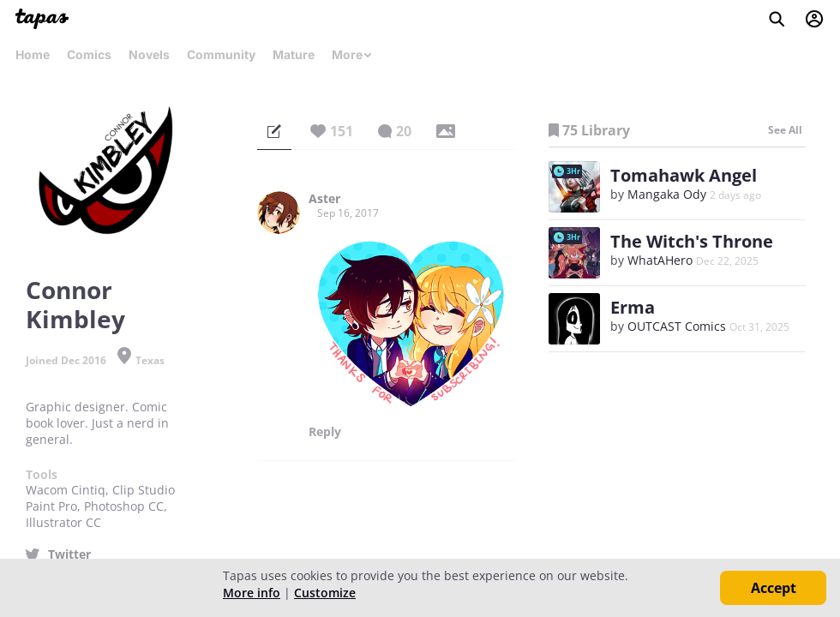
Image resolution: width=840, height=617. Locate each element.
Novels (149, 54)
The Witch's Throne (692, 241)
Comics (89, 54)
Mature (294, 54)
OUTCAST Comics (677, 326)
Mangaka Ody (667, 194)
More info (252, 593)
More (352, 54)
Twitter (69, 554)
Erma (633, 307)
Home (33, 54)
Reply (325, 432)
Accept (774, 588)
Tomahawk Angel (684, 175)
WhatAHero (660, 260)
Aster (324, 199)
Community (221, 54)
